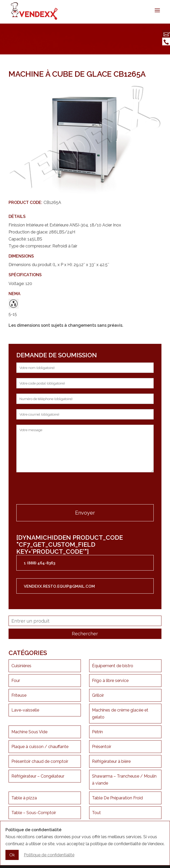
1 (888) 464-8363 (40, 563)
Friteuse (19, 695)
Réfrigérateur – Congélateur (38, 776)
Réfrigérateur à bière (111, 761)
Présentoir (102, 747)
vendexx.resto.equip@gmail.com (59, 586)
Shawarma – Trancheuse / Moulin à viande (124, 780)
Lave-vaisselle (25, 710)
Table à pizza (24, 798)
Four (16, 681)
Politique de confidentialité (49, 855)
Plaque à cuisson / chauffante (40, 747)
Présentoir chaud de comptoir (40, 761)
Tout (96, 813)
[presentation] (56, 489)
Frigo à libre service (110, 681)
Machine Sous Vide (29, 732)
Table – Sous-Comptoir (34, 813)
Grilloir (98, 695)
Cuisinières (21, 666)
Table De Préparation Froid (117, 798)
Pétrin (97, 732)
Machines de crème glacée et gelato (120, 714)
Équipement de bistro (113, 666)
